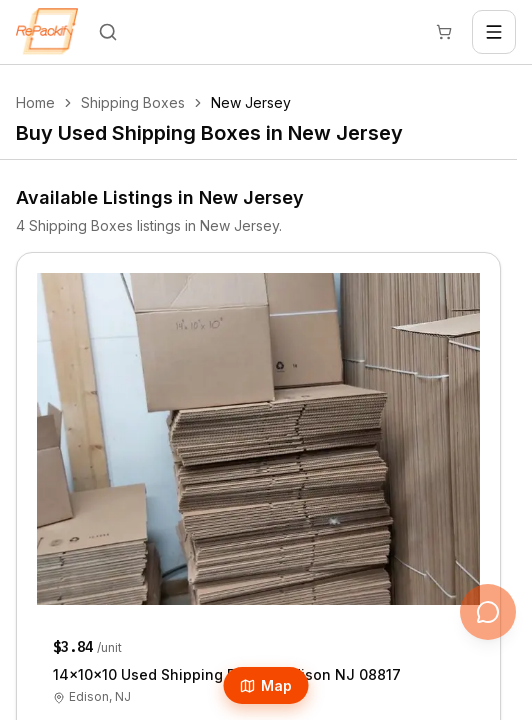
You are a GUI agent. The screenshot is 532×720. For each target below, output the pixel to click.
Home (35, 102)
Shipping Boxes (133, 102)
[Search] (108, 32)
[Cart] (444, 32)
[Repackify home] (47, 32)
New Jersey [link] (251, 102)
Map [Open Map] (266, 685)
